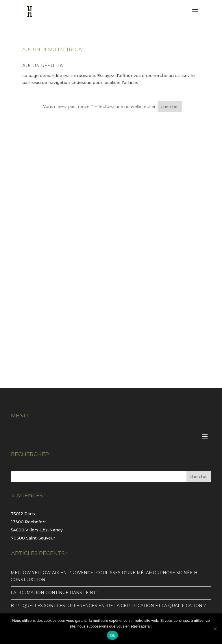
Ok (112, 635)
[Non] (215, 629)
